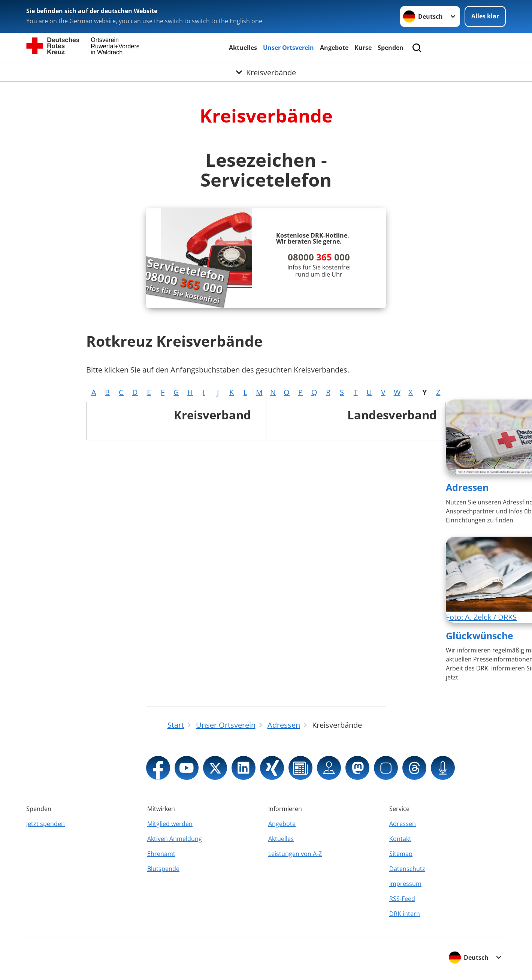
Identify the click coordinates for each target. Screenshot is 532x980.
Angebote (334, 48)
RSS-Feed (402, 899)
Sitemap (401, 854)
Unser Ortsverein (288, 48)
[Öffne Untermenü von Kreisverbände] (266, 72)
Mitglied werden (170, 824)
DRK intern (405, 914)
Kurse (363, 48)
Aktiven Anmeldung (175, 839)
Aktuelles (243, 48)
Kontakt (400, 839)
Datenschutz (407, 869)
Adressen (467, 487)
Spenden (391, 48)
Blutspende (163, 869)
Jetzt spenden (46, 824)
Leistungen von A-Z (295, 854)
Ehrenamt (161, 854)
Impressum (405, 884)
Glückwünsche (480, 636)
